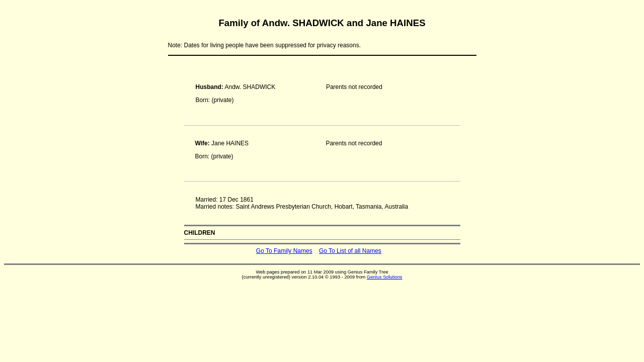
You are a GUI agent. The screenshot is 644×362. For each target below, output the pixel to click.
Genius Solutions (385, 277)
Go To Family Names (284, 251)
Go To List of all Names (350, 251)
